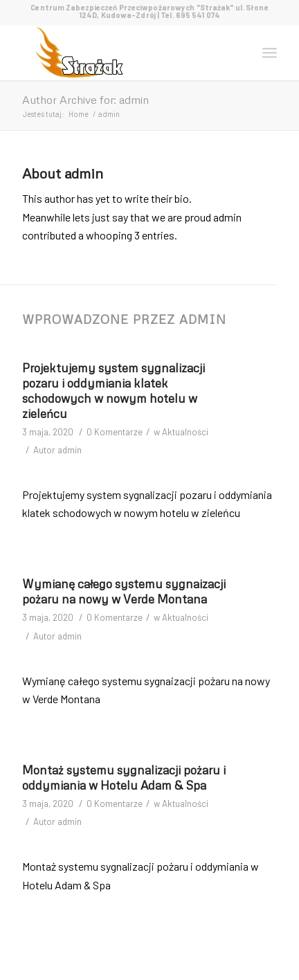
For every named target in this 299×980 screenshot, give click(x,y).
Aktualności (185, 432)
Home (79, 114)
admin (70, 450)
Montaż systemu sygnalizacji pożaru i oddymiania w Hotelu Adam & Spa (124, 778)
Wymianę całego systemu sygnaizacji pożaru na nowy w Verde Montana (124, 591)
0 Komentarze (115, 432)
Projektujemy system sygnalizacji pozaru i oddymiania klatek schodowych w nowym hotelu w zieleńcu (114, 391)
